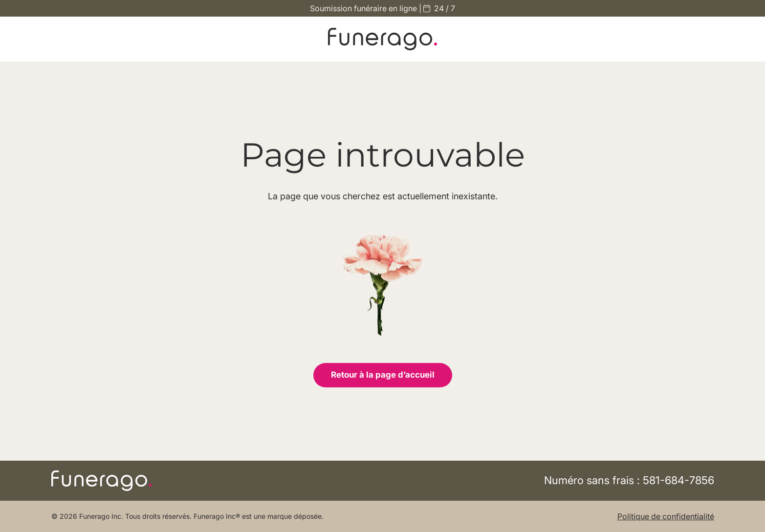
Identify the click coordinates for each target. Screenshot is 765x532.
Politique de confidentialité (666, 516)
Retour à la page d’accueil (383, 375)
